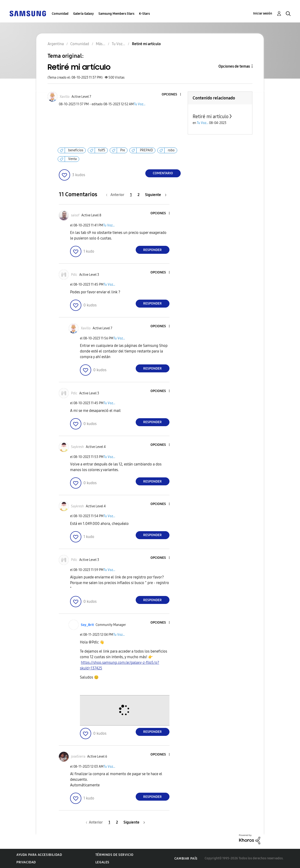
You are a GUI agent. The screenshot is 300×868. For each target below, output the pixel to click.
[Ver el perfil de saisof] (75, 215)
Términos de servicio (114, 855)
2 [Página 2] (139, 195)
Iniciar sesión (263, 13)
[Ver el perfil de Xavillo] (65, 97)
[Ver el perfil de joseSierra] (78, 757)
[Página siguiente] (156, 195)
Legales (102, 862)
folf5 (102, 150)
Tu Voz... (140, 104)
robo (171, 150)
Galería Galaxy (83, 14)
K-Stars (144, 14)
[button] (172, 95)
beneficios (76, 150)
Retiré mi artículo (211, 116)
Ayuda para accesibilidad (39, 855)
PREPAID (146, 150)
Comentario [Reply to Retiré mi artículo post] (163, 173)
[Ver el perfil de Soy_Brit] (87, 625)
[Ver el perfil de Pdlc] (74, 275)
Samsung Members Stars (116, 14)
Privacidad (26, 862)
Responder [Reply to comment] (152, 250)
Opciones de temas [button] (234, 66)
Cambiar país (186, 859)
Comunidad (60, 14)
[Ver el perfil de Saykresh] (77, 447)
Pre (123, 150)
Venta (72, 159)
